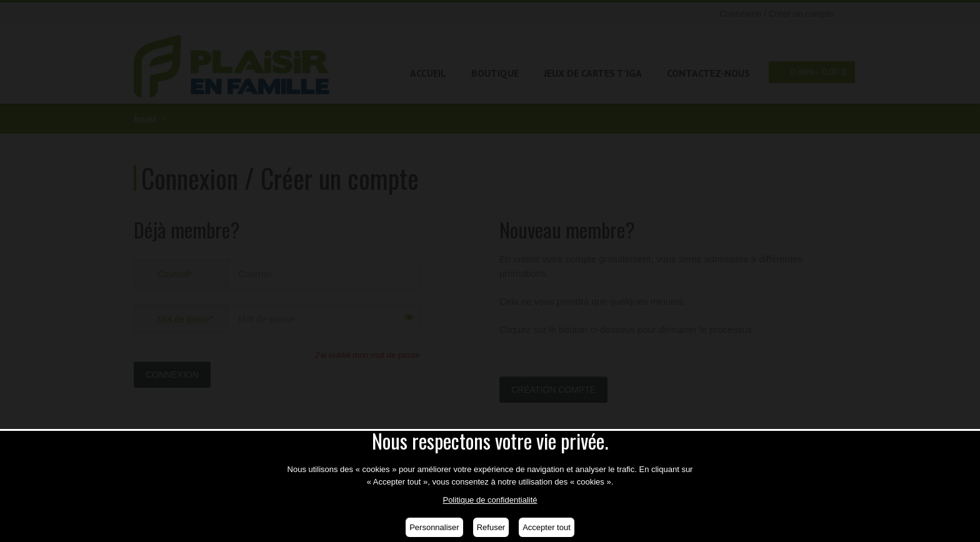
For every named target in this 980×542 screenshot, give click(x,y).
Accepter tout (547, 527)
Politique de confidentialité (490, 500)
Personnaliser (434, 527)
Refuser (491, 527)
